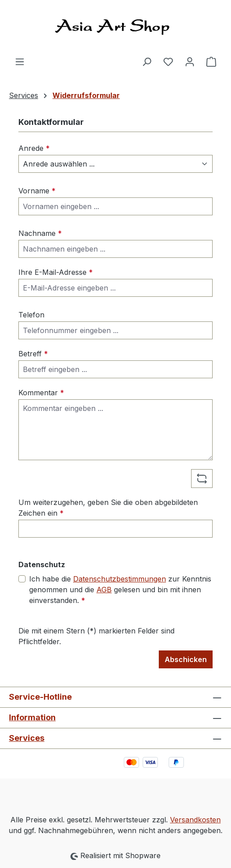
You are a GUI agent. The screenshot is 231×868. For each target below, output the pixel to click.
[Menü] (20, 61)
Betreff (33, 354)
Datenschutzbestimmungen (120, 579)
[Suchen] (147, 61)
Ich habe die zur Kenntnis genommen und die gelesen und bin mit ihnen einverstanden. (120, 589)
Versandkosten (195, 820)
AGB (104, 590)
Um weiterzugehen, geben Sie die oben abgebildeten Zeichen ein (108, 508)
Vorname (37, 191)
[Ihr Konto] (190, 61)
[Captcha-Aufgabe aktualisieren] (202, 479)
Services (27, 738)
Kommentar (41, 393)
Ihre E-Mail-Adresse (56, 272)
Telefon (31, 315)
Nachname (40, 233)
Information (32, 717)
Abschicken (186, 659)
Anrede (34, 148)
